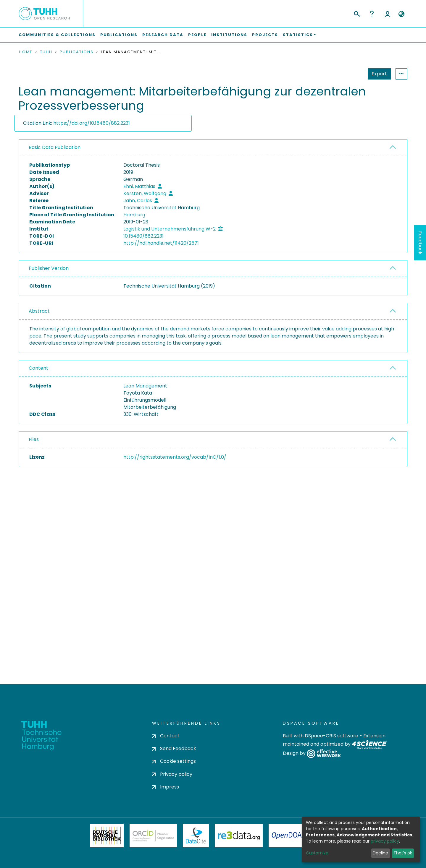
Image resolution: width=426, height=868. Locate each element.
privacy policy (385, 841)
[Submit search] (357, 13)
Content (38, 368)
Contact (166, 736)
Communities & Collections (57, 35)
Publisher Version (49, 268)
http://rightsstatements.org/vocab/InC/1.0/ (175, 457)
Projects (265, 35)
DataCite (196, 835)
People (197, 35)
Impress (166, 787)
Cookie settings (174, 761)
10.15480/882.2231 (143, 236)
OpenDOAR (289, 835)
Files (34, 439)
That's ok (403, 853)
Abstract (39, 311)
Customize (317, 853)
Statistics (377, 74)
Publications (119, 35)
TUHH (46, 52)
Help (372, 14)
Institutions (229, 35)
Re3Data (239, 835)
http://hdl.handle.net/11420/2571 (161, 243)
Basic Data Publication (55, 147)
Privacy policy (172, 774)
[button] (401, 14)
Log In (388, 14)
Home (26, 52)
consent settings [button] (40, 590)
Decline (380, 853)
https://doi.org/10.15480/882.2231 (92, 123)
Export (350, 74)
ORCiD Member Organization (153, 835)
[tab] (213, 148)
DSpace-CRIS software (331, 736)
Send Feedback (174, 748)
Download (373, 472)
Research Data (163, 35)
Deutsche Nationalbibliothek (107, 835)
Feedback (420, 243)
